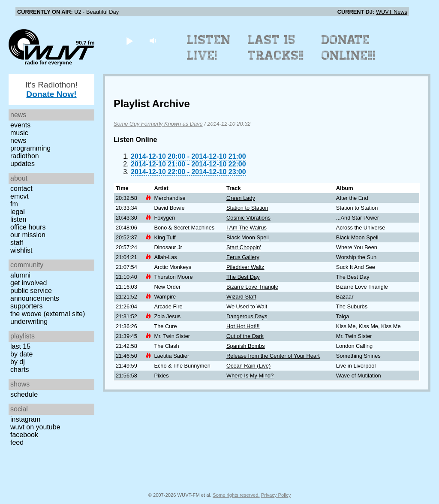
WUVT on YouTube (35, 427)
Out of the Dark (245, 336)
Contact (21, 189)
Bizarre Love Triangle (252, 287)
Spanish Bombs (246, 346)
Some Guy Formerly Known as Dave (158, 124)
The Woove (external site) (48, 314)
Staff (17, 243)
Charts (20, 370)
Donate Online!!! (349, 48)
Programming (30, 148)
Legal (18, 212)
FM (14, 204)
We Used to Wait (247, 306)
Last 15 (20, 346)
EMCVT (20, 196)
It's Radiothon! (51, 89)
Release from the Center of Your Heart (273, 356)
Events (20, 125)
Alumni (20, 275)
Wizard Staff (241, 297)
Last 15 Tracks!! (276, 48)
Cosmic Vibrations (248, 218)
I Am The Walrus (247, 228)
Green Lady (241, 198)
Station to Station (247, 208)
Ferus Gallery (243, 257)
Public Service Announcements (35, 294)
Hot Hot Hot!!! (243, 326)
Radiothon (25, 156)
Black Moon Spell (248, 237)
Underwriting (29, 321)
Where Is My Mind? (250, 376)
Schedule (24, 394)
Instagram (25, 419)
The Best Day (243, 277)
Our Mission (28, 235)
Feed (17, 442)
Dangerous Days (247, 316)
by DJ (18, 362)
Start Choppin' (244, 247)
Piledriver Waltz (245, 267)
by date (21, 354)
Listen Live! (209, 48)
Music (19, 133)
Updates (23, 164)
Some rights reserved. (236, 495)
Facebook (24, 435)
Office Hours (28, 227)
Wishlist (21, 250)
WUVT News (392, 12)
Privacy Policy (276, 495)
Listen (18, 219)
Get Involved (29, 283)
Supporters (27, 306)
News (18, 140)
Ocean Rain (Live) (248, 366)
